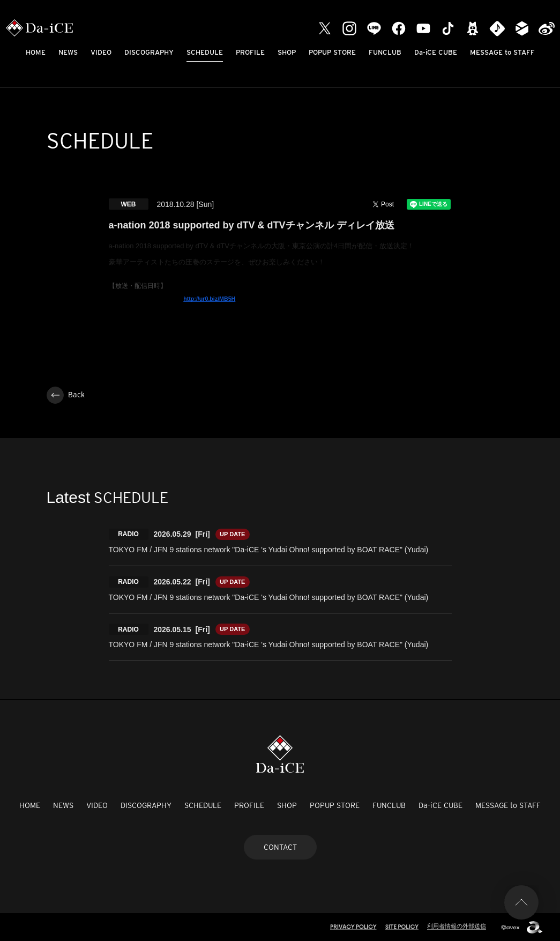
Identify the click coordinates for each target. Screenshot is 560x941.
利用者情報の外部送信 (457, 926)
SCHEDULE (205, 52)
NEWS (68, 52)
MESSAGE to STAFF (502, 52)
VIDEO (101, 52)
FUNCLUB (385, 52)
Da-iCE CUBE (436, 52)
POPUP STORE (332, 52)
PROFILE (250, 52)
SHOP (287, 52)
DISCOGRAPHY (149, 52)
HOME (36, 52)
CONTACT (280, 847)
